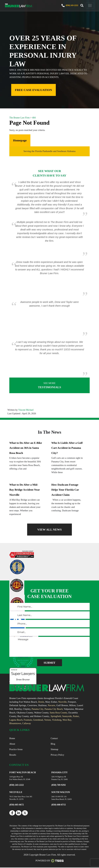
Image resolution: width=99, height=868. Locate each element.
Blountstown (15, 723)
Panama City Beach (54, 709)
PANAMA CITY (60, 773)
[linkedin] (19, 813)
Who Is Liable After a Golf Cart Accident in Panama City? (67, 448)
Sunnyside (77, 716)
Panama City (38, 709)
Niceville (63, 702)
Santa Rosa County (68, 713)
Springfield (66, 716)
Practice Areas (16, 750)
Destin (41, 702)
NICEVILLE (16, 793)
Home (12, 738)
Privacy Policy (58, 755)
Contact (54, 738)
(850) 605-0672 (17, 805)
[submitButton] (50, 663)
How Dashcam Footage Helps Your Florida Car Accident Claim (65, 490)
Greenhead (47, 720)
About (12, 744)
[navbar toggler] (85, 5)
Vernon (56, 720)
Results (13, 755)
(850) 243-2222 (65, 5)
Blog (53, 744)
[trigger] (78, 6)
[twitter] (25, 813)
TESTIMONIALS (49, 385)
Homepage (20, 140)
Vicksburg (66, 720)
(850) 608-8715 (59, 805)
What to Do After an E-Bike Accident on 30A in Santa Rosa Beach (26, 448)
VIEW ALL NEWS (50, 530)
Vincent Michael (26, 410)
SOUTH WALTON (61, 793)
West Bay (76, 720)
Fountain (36, 720)
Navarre (52, 705)
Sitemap (55, 750)
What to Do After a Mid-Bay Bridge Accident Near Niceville (25, 490)
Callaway (27, 723)
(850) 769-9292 (59, 785)
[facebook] (12, 813)
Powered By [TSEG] (49, 861)
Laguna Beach (24, 720)
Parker (12, 720)
